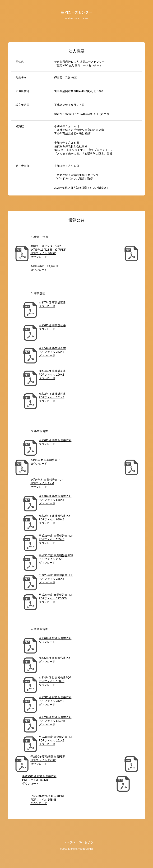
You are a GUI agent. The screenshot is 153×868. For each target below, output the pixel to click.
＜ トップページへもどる (77, 842)
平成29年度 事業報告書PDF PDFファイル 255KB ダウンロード (56, 579)
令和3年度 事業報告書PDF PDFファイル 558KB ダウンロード (55, 500)
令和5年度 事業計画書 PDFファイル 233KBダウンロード (52, 352)
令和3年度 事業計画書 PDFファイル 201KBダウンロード (52, 397)
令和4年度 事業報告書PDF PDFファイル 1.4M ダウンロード (47, 483)
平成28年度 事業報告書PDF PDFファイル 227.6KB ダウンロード (56, 598)
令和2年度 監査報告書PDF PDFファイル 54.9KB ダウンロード (55, 721)
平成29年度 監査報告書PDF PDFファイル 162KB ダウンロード (39, 780)
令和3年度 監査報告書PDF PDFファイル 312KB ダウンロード (55, 701)
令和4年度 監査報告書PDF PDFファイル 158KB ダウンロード (55, 681)
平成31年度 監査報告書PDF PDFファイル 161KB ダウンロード (56, 741)
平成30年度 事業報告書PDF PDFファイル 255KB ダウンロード (56, 559)
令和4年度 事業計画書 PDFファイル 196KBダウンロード (52, 375)
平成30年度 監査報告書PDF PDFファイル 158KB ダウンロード (48, 760)
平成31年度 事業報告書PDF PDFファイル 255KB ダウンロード (56, 539)
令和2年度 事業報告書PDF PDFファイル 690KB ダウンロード (55, 519)
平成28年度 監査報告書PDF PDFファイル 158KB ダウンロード (48, 800)
